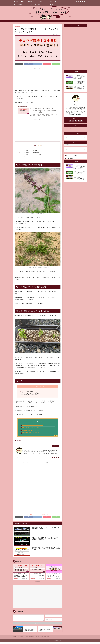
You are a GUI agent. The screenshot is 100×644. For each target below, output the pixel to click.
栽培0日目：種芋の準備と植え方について (33, 427)
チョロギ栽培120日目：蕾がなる (29, 152)
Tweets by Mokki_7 (71, 128)
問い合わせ (53, 4)
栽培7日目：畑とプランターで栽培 (31, 430)
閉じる (40, 148)
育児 (40, 2)
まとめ (23, 158)
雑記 (16, 2)
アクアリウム (31, 2)
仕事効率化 (48, 2)
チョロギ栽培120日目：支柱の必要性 (30, 154)
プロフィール (29, 4)
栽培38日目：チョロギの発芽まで (31, 433)
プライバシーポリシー (41, 4)
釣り (23, 2)
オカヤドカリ (59, 2)
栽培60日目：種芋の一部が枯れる (31, 435)
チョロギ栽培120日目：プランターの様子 (31, 156)
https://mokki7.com (26, 460)
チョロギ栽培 (18, 4)
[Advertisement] (38, 79)
